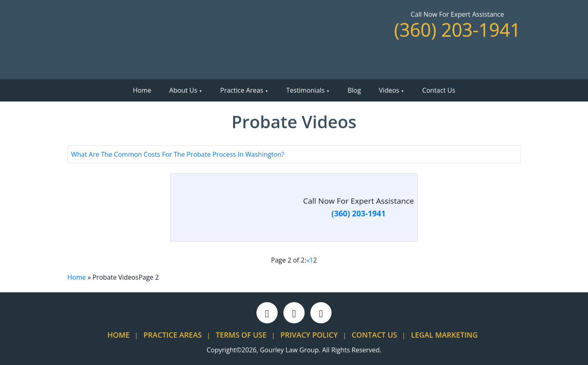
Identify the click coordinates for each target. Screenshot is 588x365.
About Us (184, 90)
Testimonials (305, 90)
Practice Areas (242, 90)
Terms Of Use (241, 335)
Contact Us (439, 90)
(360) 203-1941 (457, 30)
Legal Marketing (444, 335)
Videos (389, 90)
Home (142, 90)
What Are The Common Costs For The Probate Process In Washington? (178, 154)
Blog (354, 90)
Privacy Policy (309, 335)
